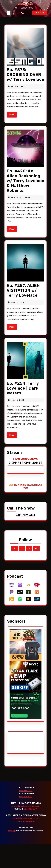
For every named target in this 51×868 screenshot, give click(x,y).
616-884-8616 (28, 821)
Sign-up (12, 831)
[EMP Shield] (26, 676)
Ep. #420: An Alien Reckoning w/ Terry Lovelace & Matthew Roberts (25, 181)
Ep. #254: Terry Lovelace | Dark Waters (23, 388)
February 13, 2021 (20, 197)
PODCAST (41, 12)
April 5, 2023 (18, 86)
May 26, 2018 (18, 302)
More (13, 114)
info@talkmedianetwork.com (26, 818)
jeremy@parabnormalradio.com (26, 806)
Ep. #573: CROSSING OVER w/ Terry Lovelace (25, 75)
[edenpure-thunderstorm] (26, 645)
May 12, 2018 (17, 400)
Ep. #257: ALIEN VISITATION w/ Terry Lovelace (23, 290)
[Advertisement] (20, 742)
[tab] (8, 13)
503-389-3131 (26, 791)
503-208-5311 (26, 797)
